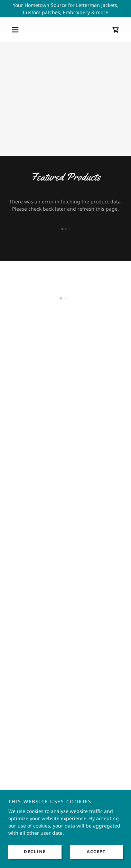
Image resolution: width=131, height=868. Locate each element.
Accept (96, 852)
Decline (35, 852)
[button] (17, 30)
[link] (66, 30)
